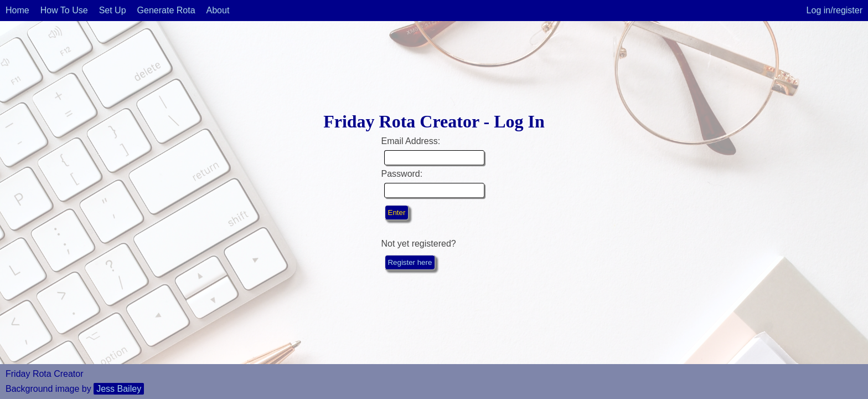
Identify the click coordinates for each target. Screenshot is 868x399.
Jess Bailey (119, 389)
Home (17, 10)
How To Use (64, 10)
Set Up (113, 10)
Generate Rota (166, 10)
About (218, 10)
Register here (410, 262)
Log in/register (835, 10)
